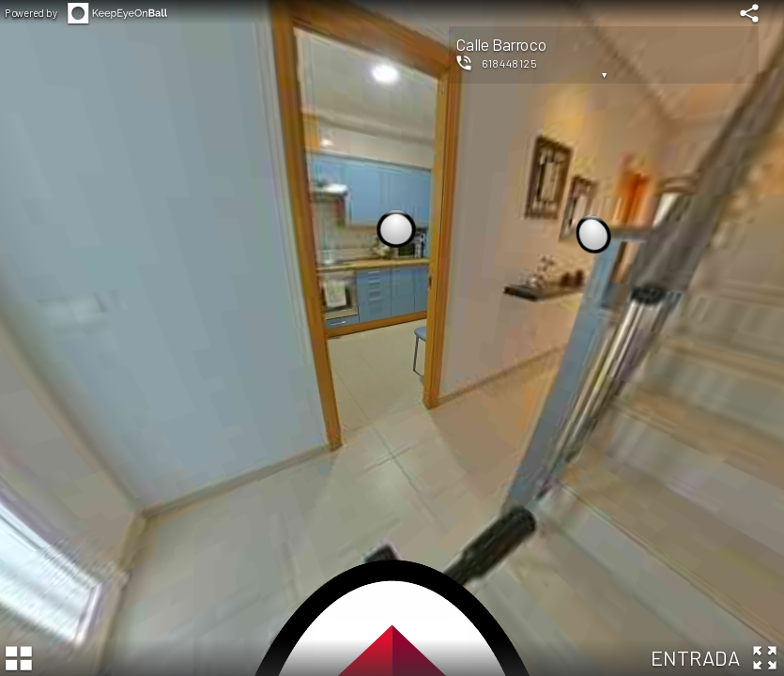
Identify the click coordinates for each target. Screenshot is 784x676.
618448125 (509, 63)
